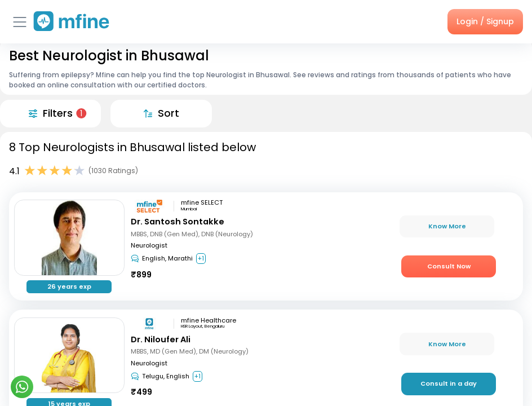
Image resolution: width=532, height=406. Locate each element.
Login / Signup (485, 21)
